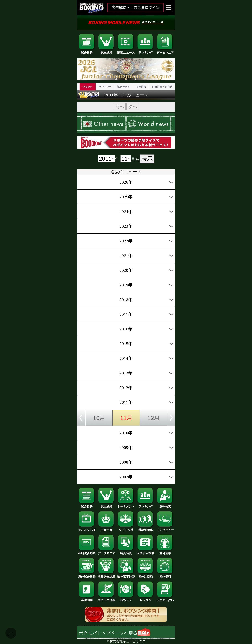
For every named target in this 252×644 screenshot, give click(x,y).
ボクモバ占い (165, 599)
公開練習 (88, 87)
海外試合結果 (106, 575)
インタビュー (165, 529)
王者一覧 (106, 529)
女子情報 (141, 87)
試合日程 (87, 51)
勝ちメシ (126, 599)
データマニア (165, 51)
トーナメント (126, 505)
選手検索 (165, 505)
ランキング (146, 51)
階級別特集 (146, 529)
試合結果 (106, 51)
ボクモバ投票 (106, 599)
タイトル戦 (126, 529)
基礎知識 (87, 599)
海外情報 (165, 575)
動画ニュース (126, 51)
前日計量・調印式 (162, 87)
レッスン (146, 599)
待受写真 (126, 552)
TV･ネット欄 (87, 529)
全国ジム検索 (146, 552)
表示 (147, 159)
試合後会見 (124, 87)
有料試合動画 (87, 552)
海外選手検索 (126, 575)
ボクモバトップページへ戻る (115, 633)
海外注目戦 (146, 575)
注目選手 (165, 552)
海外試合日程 (87, 575)
